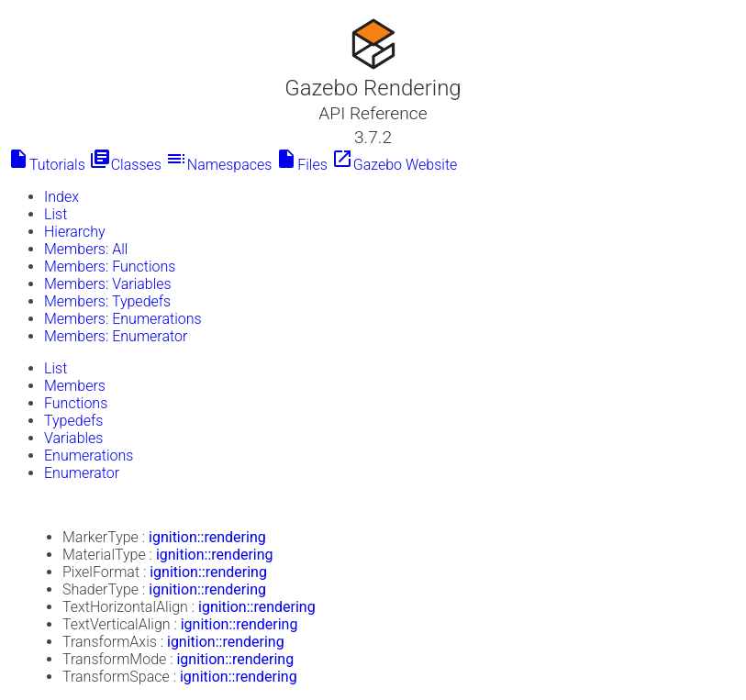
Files (301, 165)
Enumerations (89, 456)
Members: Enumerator (116, 336)
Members (75, 386)
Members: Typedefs (107, 301)
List (56, 214)
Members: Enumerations (123, 319)
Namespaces (219, 165)
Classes (125, 165)
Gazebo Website (395, 165)
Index (61, 197)
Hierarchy (75, 232)
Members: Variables (108, 284)
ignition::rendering (207, 537)
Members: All (86, 249)
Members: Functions (110, 267)
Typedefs (73, 421)
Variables (73, 438)
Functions (76, 403)
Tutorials (46, 165)
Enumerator (82, 473)
